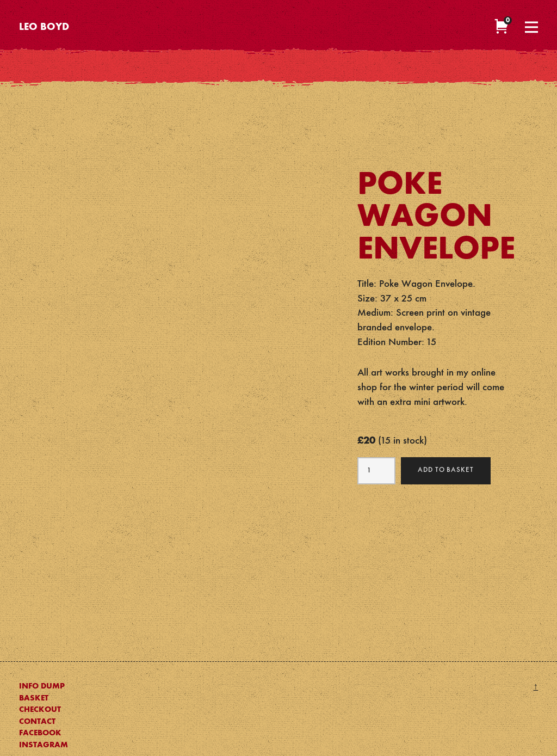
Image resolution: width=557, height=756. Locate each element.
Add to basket (446, 470)
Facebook (40, 733)
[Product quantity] (376, 471)
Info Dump (42, 686)
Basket (34, 698)
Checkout (40, 710)
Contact (37, 722)
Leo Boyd (44, 27)
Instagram (44, 745)
